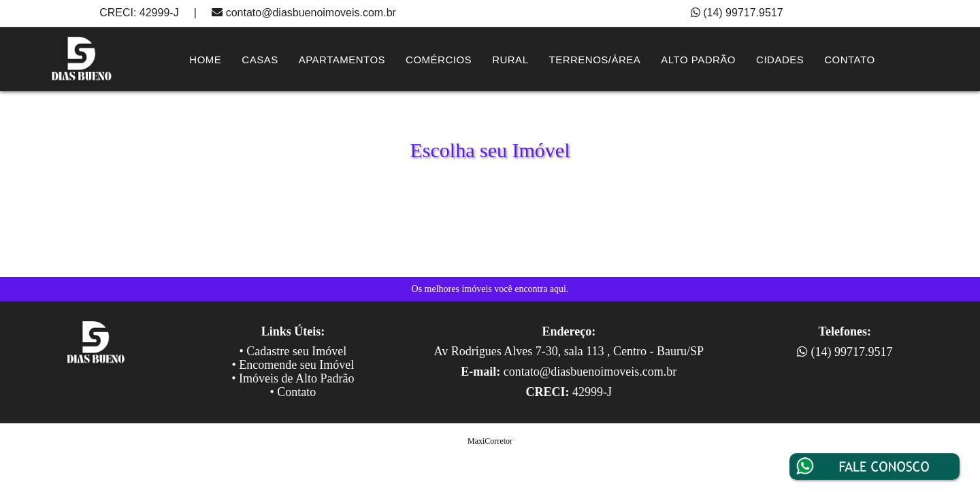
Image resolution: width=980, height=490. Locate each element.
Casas (260, 60)
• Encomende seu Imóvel (293, 365)
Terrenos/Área (594, 60)
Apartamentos (342, 60)
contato (849, 60)
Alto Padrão (698, 60)
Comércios (439, 60)
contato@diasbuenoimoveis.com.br (311, 13)
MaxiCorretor (490, 441)
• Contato (293, 392)
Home (205, 60)
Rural (510, 60)
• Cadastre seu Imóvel (293, 351)
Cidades (780, 60)
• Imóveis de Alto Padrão (293, 378)
